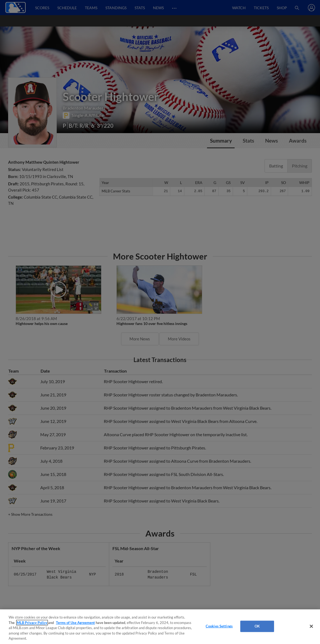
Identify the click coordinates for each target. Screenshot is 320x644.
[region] (160, 627)
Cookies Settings (219, 626)
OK (257, 626)
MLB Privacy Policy (32, 623)
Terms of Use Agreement (75, 623)
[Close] (311, 626)
